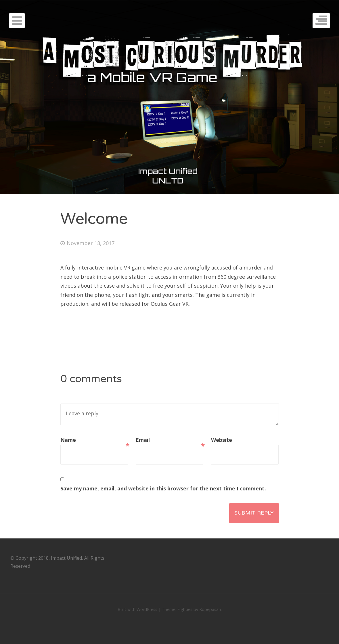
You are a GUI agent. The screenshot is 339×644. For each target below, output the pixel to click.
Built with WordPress (137, 609)
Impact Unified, (67, 558)
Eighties (185, 609)
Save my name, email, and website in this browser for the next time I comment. (163, 488)
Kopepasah (210, 609)
